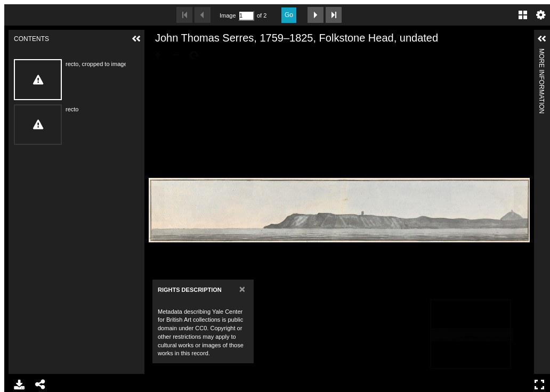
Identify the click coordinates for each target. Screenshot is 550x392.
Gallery (523, 15)
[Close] (242, 289)
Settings (541, 15)
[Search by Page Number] (246, 16)
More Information (541, 53)
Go (289, 15)
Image (228, 15)
